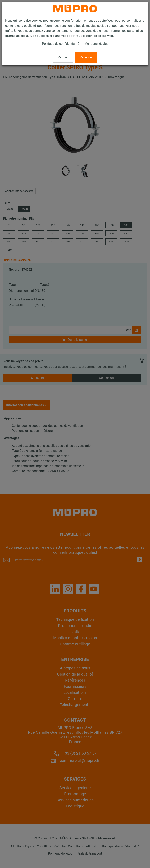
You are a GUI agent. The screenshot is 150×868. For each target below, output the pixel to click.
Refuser (63, 57)
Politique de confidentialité (60, 44)
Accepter (86, 57)
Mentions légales (96, 44)
